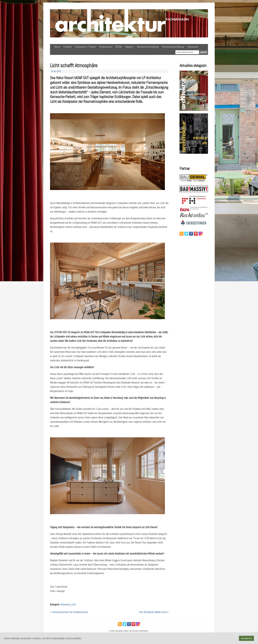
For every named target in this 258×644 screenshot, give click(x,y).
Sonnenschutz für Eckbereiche (70, 612)
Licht (73, 604)
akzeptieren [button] (246, 638)
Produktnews (106, 47)
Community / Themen (85, 47)
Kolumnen (65, 604)
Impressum (193, 47)
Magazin (130, 47)
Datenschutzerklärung (173, 47)
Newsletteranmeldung (148, 47)
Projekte (68, 47)
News (57, 47)
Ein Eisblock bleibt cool (153, 612)
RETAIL (119, 47)
